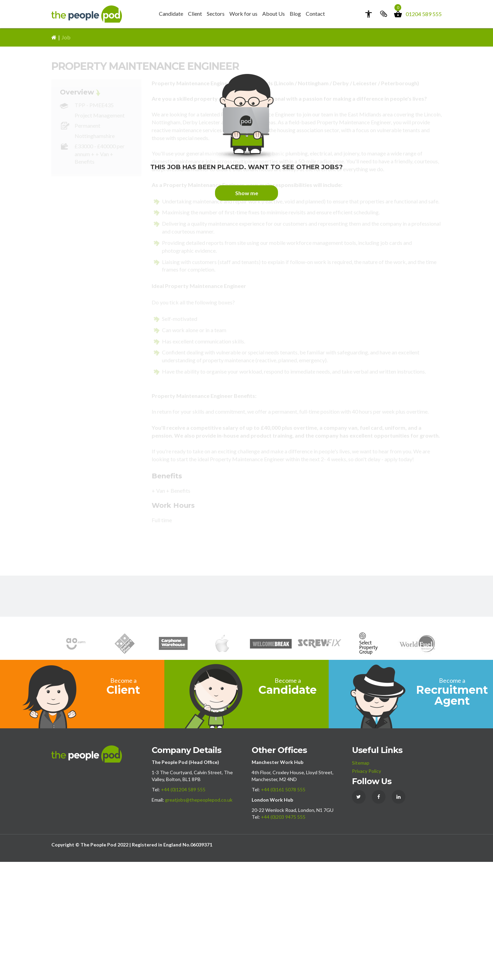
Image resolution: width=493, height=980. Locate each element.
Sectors (216, 14)
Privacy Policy (366, 889)
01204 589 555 (424, 14)
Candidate (171, 14)
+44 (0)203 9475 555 (283, 935)
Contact (315, 14)
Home (54, 156)
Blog (295, 14)
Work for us (243, 14)
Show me (247, 311)
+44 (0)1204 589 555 (183, 908)
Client (195, 14)
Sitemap (361, 881)
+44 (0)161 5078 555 (283, 908)
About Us (274, 14)
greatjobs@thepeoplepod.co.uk (199, 918)
